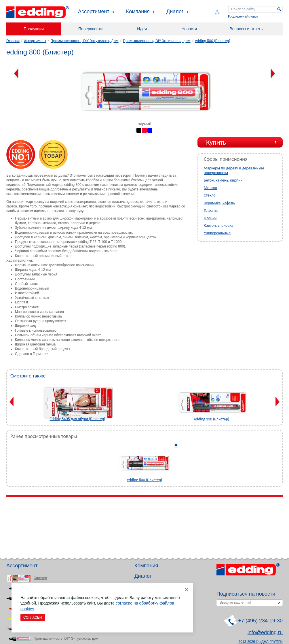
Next (273, 73)
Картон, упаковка (218, 225)
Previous (16, 73)
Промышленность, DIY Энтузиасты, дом (157, 41)
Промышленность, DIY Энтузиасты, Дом (85, 41)
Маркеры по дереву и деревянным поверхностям (234, 170)
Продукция (34, 29)
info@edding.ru (265, 632)
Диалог (175, 12)
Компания (138, 12)
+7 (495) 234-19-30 (260, 621)
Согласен (33, 617)
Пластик (211, 210)
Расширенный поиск (243, 16)
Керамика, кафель (219, 203)
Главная (13, 41)
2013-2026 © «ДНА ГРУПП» (261, 642)
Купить (216, 142)
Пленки (210, 218)
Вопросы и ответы (246, 29)
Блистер (40, 578)
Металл (210, 188)
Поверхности (90, 29)
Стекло (210, 195)
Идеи (142, 29)
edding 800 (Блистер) (213, 41)
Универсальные (217, 233)
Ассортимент (94, 12)
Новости (189, 29)
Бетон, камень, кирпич (223, 180)
